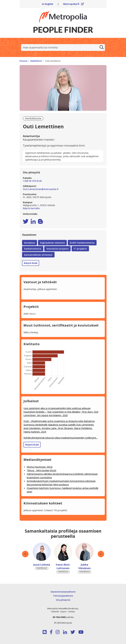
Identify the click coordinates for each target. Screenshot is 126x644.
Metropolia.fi (74, 4)
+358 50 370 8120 (32, 181)
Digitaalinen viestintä (52, 243)
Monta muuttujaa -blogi (40, 467)
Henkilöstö (36, 61)
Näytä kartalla (63, 208)
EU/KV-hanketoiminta (82, 243)
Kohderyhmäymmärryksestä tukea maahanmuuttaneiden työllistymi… (61, 438)
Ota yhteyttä (63, 600)
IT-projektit (80, 249)
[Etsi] (102, 47)
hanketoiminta (33, 249)
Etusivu (23, 61)
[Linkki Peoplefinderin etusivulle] (63, 17)
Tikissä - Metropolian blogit (42, 470)
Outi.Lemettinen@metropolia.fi (41, 189)
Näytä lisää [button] (31, 263)
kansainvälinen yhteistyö (38, 255)
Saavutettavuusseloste (63, 592)
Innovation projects (58, 249)
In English (47, 4)
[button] (25, 554)
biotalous (30, 243)
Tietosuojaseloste (63, 596)
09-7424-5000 (59, 617)
